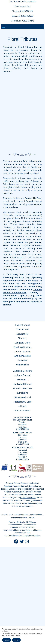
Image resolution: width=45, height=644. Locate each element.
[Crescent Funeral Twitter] (22, 542)
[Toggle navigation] (4, 27)
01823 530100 (22, 429)
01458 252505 (22, 444)
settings (18, 635)
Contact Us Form (33, 198)
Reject (16, 640)
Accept (7, 640)
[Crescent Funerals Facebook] (16, 542)
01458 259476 (22, 459)
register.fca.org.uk (28, 498)
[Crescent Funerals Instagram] (27, 542)
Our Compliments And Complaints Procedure (22, 536)
